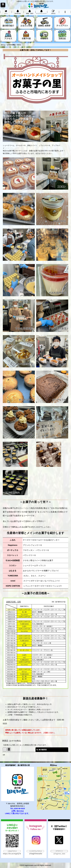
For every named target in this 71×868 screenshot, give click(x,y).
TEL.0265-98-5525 (18, 808)
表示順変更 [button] (42, 750)
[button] (3, 5)
